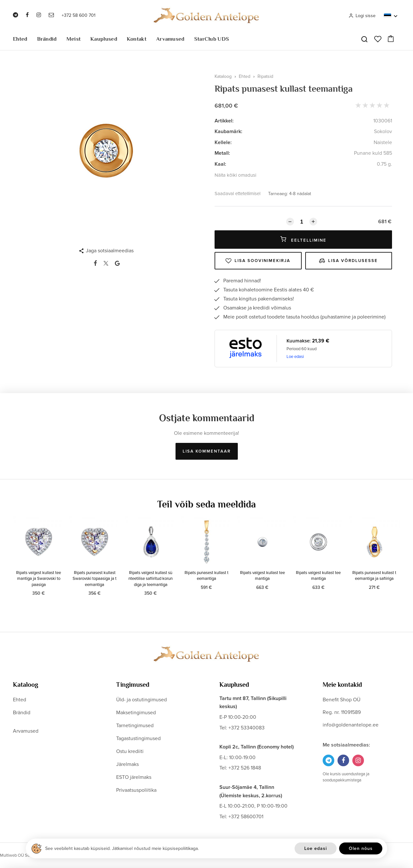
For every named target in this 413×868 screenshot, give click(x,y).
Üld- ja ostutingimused (141, 700)
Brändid (47, 39)
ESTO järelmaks (134, 777)
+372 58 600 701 (79, 15)
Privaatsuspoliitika (136, 790)
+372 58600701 (246, 817)
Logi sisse (362, 16)
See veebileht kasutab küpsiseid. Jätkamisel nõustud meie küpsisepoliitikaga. (122, 848)
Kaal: (220, 164)
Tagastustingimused (138, 738)
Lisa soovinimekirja (258, 261)
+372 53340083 (247, 728)
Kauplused (104, 39)
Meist (74, 39)
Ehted (20, 39)
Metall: (222, 153)
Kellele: (223, 142)
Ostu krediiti (130, 751)
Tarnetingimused (135, 726)
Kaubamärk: (228, 131)
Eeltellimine (303, 240)
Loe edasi (295, 357)
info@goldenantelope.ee (351, 725)
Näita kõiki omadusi (235, 175)
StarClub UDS (212, 39)
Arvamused (170, 39)
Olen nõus (361, 848)
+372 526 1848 (245, 768)
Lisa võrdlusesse (348, 261)
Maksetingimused (136, 713)
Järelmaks (127, 764)
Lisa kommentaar (207, 451)
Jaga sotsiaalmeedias (110, 251)
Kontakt (137, 39)
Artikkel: (224, 121)
